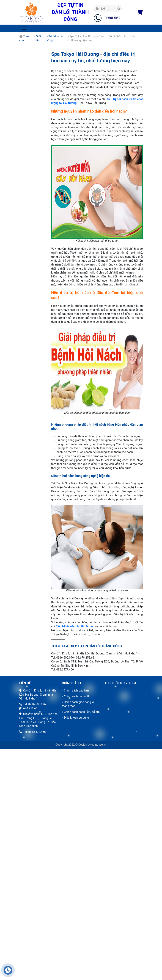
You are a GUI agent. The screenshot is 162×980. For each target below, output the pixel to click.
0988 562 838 (112, 19)
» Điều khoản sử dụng (75, 718)
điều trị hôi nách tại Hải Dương (75, 639)
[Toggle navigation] (24, 28)
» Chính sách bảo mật (75, 696)
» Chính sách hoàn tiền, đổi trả (81, 712)
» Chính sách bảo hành (76, 691)
